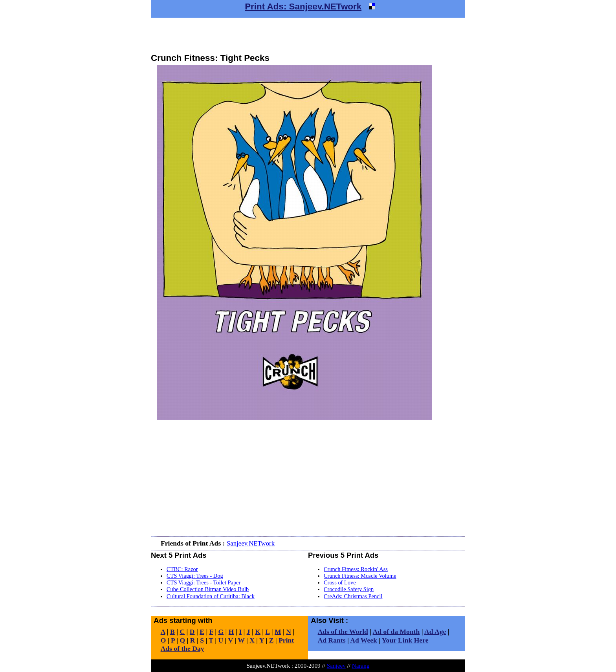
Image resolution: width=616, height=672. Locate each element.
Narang (361, 666)
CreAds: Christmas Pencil (353, 596)
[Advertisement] (308, 35)
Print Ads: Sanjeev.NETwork (303, 6)
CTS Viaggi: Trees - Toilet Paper (203, 582)
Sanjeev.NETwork (251, 543)
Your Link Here (405, 640)
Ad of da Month (396, 632)
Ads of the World (343, 632)
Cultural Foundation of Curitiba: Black (211, 596)
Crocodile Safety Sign (349, 589)
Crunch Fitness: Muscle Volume (360, 576)
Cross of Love (340, 582)
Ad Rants (332, 640)
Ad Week (364, 640)
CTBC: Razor (182, 569)
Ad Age (435, 632)
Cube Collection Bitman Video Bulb (208, 589)
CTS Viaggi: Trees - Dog (195, 576)
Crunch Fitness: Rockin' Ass (356, 569)
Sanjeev (336, 666)
